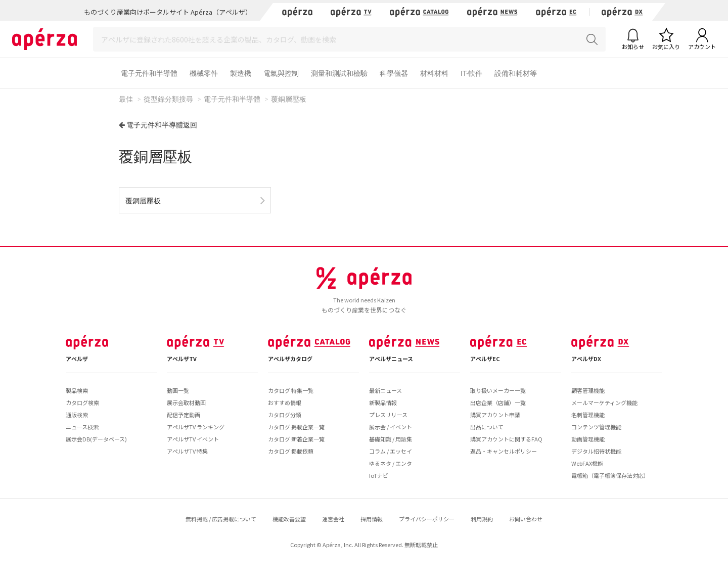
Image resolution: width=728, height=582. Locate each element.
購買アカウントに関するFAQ (506, 439)
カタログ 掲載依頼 (291, 451)
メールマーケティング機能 (604, 402)
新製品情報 (383, 402)
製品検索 (77, 390)
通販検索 (77, 415)
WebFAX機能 (587, 463)
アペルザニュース (391, 359)
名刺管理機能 (588, 415)
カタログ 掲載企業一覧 (296, 427)
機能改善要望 (289, 519)
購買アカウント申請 (495, 415)
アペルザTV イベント (193, 439)
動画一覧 (178, 390)
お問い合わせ (526, 519)
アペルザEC (485, 359)
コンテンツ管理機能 (596, 427)
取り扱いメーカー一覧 (498, 390)
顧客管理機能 (588, 390)
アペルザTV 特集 (187, 451)
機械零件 (204, 73)
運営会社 (333, 519)
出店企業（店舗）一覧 (498, 402)
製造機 (241, 73)
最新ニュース (385, 390)
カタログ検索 (82, 402)
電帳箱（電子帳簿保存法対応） (610, 475)
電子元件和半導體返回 (162, 125)
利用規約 (482, 519)
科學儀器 (394, 73)
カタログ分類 (285, 415)
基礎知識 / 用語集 (391, 439)
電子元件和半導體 (149, 73)
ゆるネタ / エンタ (391, 463)
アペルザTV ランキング (196, 427)
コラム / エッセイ (391, 451)
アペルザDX (586, 359)
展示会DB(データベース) (96, 439)
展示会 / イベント (391, 427)
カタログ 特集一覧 (291, 390)
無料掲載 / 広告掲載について (221, 519)
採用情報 (372, 519)
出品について (487, 427)
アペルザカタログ (290, 359)
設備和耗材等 (516, 73)
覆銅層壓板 (143, 200)
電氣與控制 (281, 73)
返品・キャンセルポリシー (504, 451)
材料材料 (434, 73)
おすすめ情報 (285, 402)
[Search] (349, 39)
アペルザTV (182, 359)
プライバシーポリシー (427, 519)
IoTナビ (379, 475)
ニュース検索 (82, 427)
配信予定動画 (184, 415)
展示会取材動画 (186, 402)
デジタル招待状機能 (596, 451)
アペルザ (77, 359)
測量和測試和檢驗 (339, 73)
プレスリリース (388, 415)
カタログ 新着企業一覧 (296, 439)
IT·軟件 (471, 73)
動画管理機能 (588, 439)
